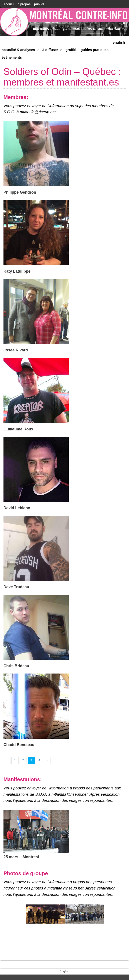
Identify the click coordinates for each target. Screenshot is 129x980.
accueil (9, 4)
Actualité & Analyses (20, 51)
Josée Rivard (16, 350)
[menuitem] (119, 42)
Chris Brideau (16, 666)
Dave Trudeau (16, 587)
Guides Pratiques (95, 50)
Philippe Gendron (20, 192)
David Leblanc (17, 508)
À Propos (24, 4)
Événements (12, 57)
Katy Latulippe (17, 271)
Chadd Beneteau (19, 745)
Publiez (39, 4)
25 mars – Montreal (21, 857)
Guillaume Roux (18, 429)
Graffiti (71, 50)
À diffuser (52, 51)
